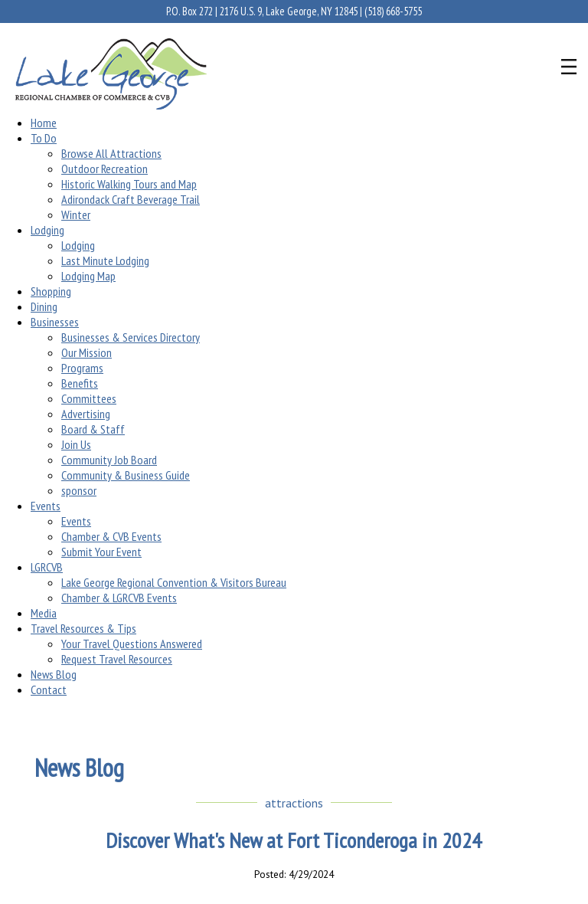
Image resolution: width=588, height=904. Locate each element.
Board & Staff (93, 429)
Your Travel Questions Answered (132, 644)
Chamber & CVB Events (111, 536)
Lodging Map (88, 276)
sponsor (79, 490)
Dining (44, 306)
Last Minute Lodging (105, 260)
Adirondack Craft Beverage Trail (131, 199)
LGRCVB (47, 567)
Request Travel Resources (117, 659)
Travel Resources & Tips (83, 628)
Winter (76, 215)
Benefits (80, 383)
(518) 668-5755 (393, 11)
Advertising (86, 414)
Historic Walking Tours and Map (129, 184)
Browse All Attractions (111, 153)
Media (44, 613)
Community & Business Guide (126, 475)
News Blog (54, 674)
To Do (44, 138)
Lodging (47, 230)
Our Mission (87, 352)
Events (46, 506)
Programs (82, 368)
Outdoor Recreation (105, 169)
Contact (49, 689)
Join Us (76, 444)
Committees (89, 398)
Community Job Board (109, 460)
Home (44, 123)
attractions (294, 803)
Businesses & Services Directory (131, 337)
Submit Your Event (101, 552)
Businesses (55, 322)
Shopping (51, 291)
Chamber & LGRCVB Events (119, 598)
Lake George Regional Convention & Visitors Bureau (174, 582)
